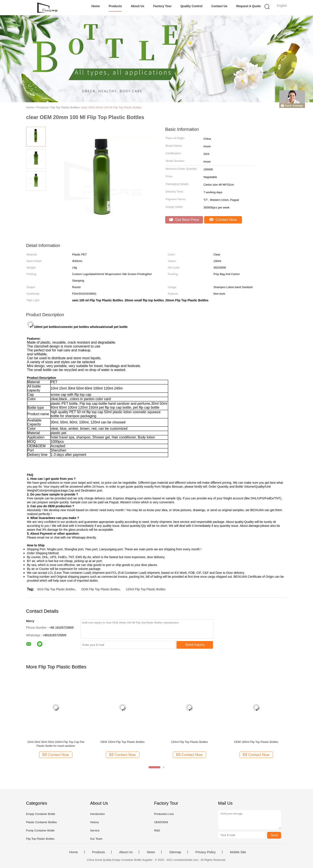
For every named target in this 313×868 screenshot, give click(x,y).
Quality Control (191, 6)
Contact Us (219, 6)
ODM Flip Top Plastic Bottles (100, 589)
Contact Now (223, 220)
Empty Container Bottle (41, 814)
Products (115, 6)
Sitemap (175, 852)
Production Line (164, 814)
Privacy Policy (206, 852)
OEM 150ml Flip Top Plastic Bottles (123, 742)
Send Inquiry (195, 645)
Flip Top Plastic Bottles (40, 839)
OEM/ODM (161, 822)
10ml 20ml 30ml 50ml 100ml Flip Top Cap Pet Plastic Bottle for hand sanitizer (56, 744)
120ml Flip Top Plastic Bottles (146, 589)
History (94, 822)
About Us (138, 6)
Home (96, 6)
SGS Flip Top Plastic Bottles (56, 589)
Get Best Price (184, 220)
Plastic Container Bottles (42, 822)
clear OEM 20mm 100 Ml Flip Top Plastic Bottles (112, 107)
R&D (157, 830)
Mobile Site (238, 852)
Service (95, 830)
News (151, 852)
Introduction (97, 814)
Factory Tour (162, 6)
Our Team (96, 839)
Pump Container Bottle (40, 830)
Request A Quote (249, 6)
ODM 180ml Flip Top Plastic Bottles (256, 742)
